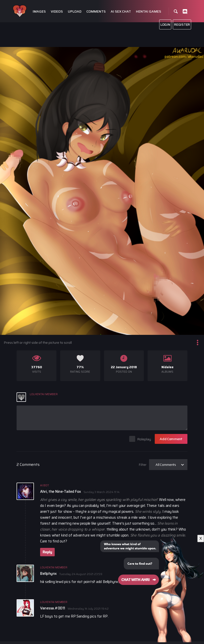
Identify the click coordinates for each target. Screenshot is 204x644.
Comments (96, 11)
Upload (75, 11)
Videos (57, 11)
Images (39, 11)
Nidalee (167, 367)
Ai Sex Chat (121, 11)
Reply (47, 552)
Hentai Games (149, 11)
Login (165, 24)
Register (182, 24)
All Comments (166, 465)
